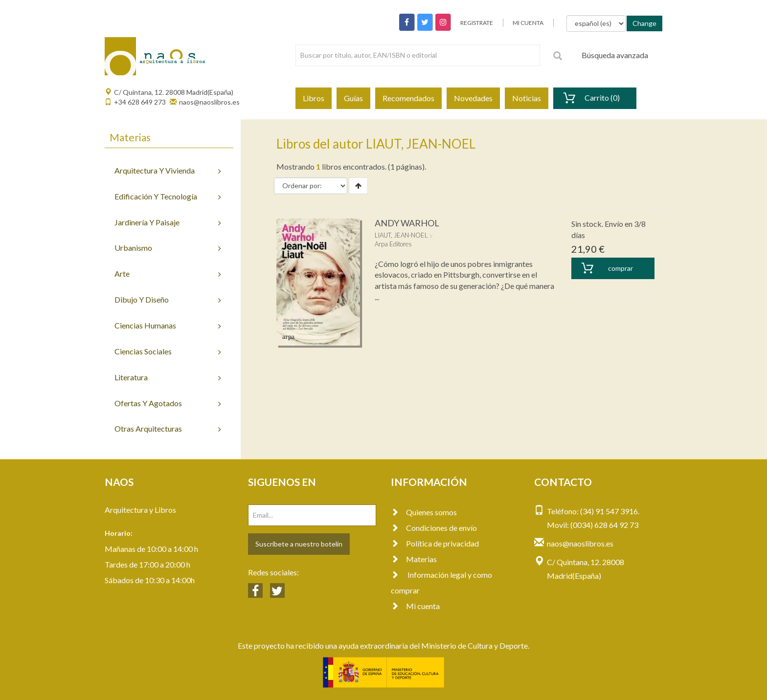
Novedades (473, 98)
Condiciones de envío (434, 528)
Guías (353, 98)
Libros (314, 98)
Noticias (527, 98)
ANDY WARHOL (407, 223)
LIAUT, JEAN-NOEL (401, 235)
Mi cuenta (415, 606)
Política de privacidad (435, 543)
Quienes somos (424, 512)
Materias (414, 559)
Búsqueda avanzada (615, 55)
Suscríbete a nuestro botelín (299, 544)
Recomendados (408, 98)
